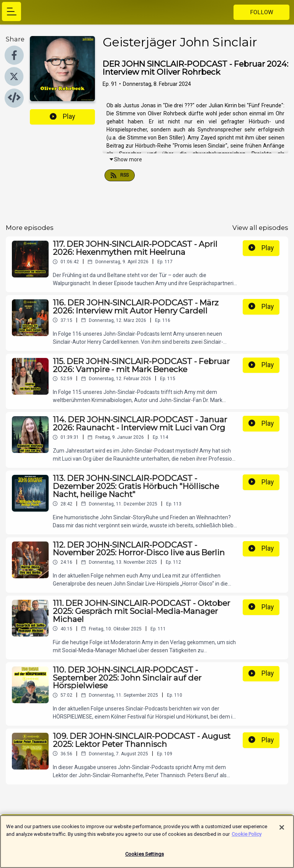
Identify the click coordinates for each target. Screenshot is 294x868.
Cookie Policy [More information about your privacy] (247, 838)
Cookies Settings (145, 859)
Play (62, 116)
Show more (125, 159)
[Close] (282, 832)
